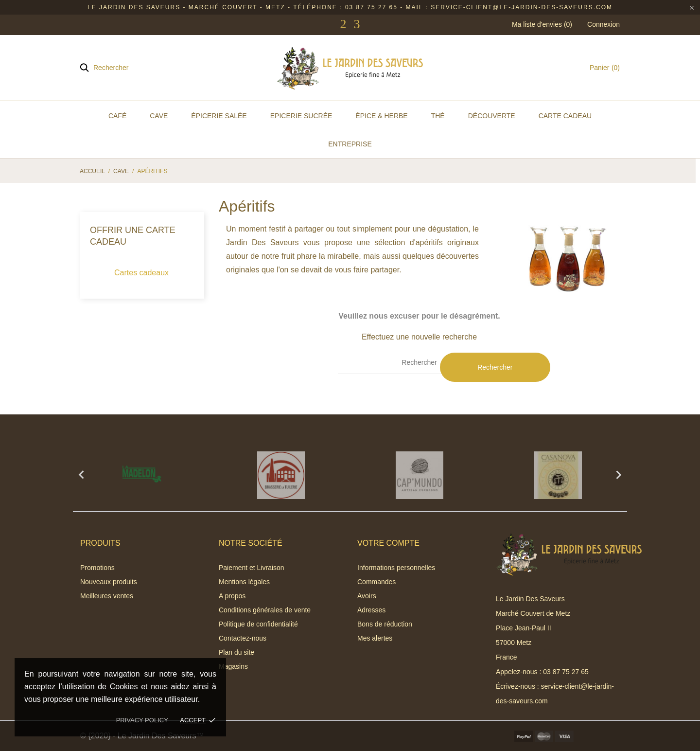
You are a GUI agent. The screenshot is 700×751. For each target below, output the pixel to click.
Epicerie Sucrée (301, 116)
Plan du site (236, 652)
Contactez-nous (243, 638)
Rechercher (495, 367)
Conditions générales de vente (265, 610)
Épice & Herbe (381, 116)
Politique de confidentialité (258, 624)
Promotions (97, 568)
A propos (232, 596)
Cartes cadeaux (141, 273)
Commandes (376, 582)
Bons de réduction (385, 624)
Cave (159, 116)
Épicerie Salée (219, 116)
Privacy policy (142, 720)
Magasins (233, 666)
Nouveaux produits (109, 582)
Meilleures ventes (107, 596)
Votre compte (388, 543)
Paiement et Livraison (252, 568)
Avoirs (367, 596)
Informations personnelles (396, 568)
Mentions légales (244, 582)
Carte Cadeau (565, 116)
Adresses (371, 610)
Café (117, 116)
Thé (438, 116)
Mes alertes (375, 638)
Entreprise (350, 144)
